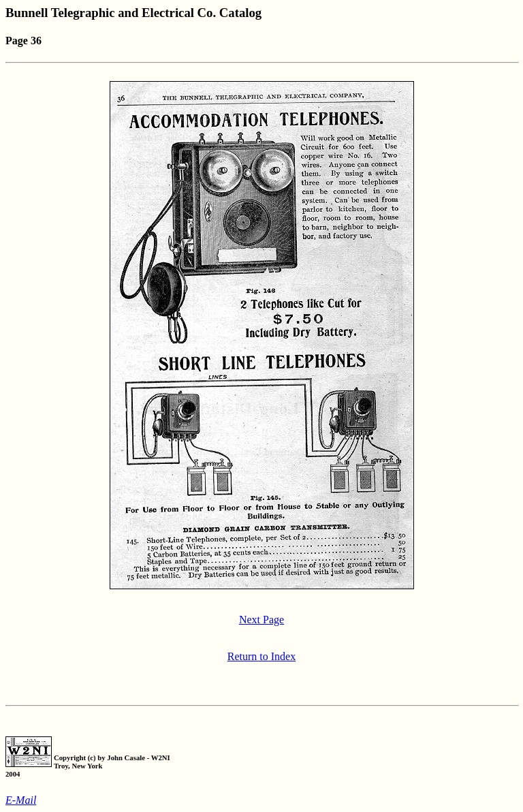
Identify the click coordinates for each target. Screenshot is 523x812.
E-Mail (21, 800)
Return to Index (261, 656)
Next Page (261, 620)
